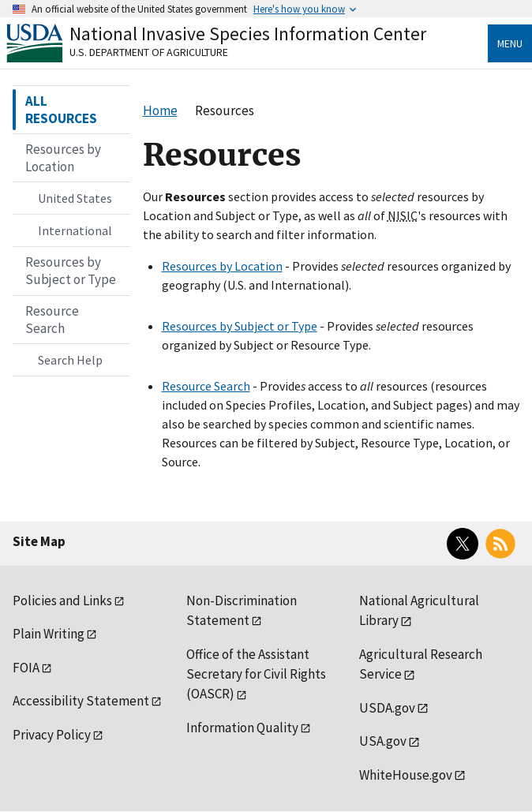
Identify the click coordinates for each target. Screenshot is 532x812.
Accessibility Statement (81, 701)
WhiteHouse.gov (406, 775)
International (75, 230)
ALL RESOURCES (61, 110)
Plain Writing (49, 634)
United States (75, 198)
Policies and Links (62, 601)
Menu (510, 43)
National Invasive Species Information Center (248, 34)
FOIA (26, 668)
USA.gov (383, 741)
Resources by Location (222, 266)
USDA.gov (387, 708)
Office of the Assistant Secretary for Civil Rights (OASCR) (256, 674)
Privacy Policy (52, 735)
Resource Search (206, 386)
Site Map (39, 541)
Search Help (70, 360)
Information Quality (242, 728)
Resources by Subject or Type (240, 326)
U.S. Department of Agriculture (149, 52)
